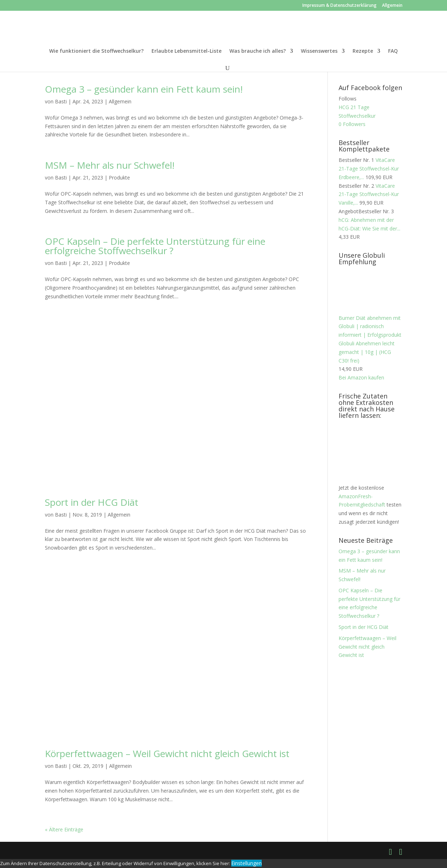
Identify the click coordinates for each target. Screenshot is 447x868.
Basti (61, 101)
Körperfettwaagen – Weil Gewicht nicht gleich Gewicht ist (167, 753)
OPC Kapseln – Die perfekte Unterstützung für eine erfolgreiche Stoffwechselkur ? (155, 246)
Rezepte (363, 51)
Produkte (119, 178)
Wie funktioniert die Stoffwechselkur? (96, 51)
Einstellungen (246, 863)
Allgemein (392, 6)
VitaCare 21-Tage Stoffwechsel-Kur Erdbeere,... (369, 169)
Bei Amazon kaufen (361, 377)
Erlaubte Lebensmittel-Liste (187, 51)
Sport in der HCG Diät (92, 502)
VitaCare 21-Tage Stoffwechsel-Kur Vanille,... (369, 194)
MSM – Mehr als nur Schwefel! (110, 165)
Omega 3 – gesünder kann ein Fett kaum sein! (144, 89)
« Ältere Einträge (64, 829)
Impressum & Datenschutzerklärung (339, 6)
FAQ (393, 51)
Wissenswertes (319, 51)
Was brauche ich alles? (258, 51)
